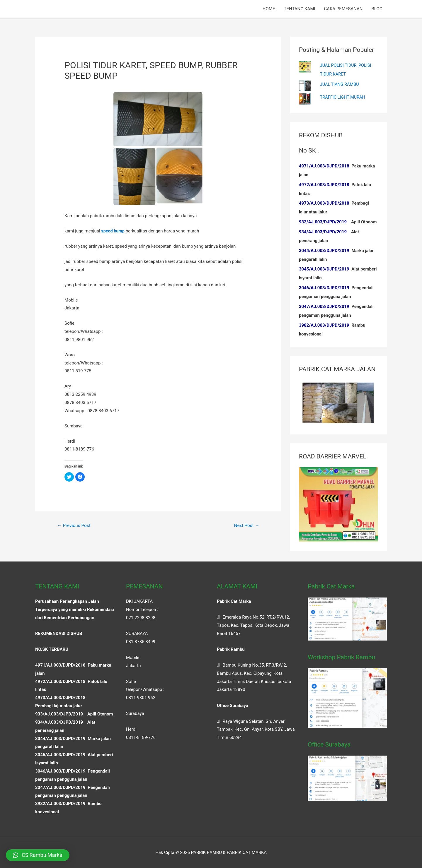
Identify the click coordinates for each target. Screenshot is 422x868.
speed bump (113, 231)
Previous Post (75, 526)
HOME (269, 9)
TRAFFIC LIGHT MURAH (343, 97)
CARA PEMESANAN (343, 9)
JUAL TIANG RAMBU (340, 84)
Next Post (246, 526)
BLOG (377, 9)
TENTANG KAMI (299, 9)
